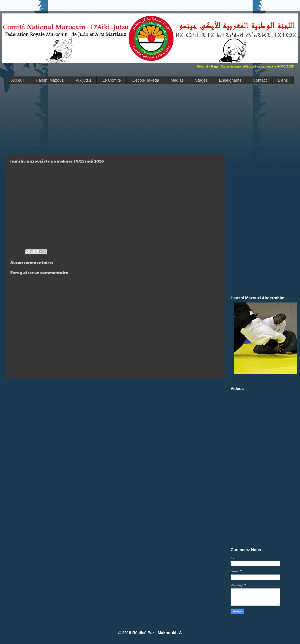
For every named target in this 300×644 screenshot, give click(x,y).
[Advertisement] (114, 119)
